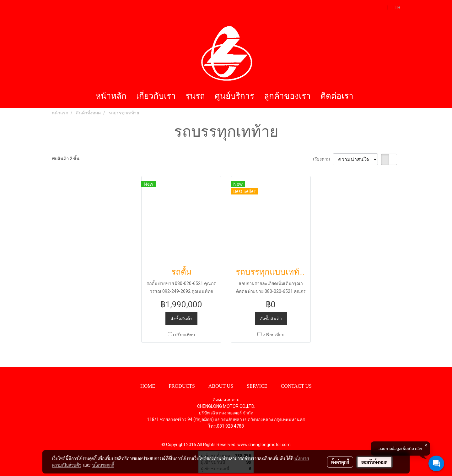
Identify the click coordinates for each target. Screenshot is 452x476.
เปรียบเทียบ (184, 335)
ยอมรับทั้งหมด (374, 462)
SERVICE (257, 386)
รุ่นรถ (195, 96)
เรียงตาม (323, 159)
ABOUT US (221, 386)
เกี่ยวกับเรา (156, 96)
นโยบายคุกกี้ (103, 465)
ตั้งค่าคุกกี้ (340, 462)
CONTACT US (296, 386)
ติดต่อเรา (337, 96)
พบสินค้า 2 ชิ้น (66, 159)
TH (394, 8)
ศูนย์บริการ (234, 96)
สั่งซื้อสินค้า (181, 319)
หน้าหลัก (111, 96)
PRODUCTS (182, 386)
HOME (148, 386)
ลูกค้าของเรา (287, 96)
